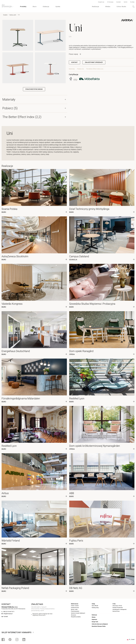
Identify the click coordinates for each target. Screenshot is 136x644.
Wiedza (108, 7)
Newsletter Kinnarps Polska (99, 626)
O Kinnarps (110, 2)
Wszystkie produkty (76, 617)
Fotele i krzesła (75, 606)
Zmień (133, 639)
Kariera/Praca (116, 611)
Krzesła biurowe (75, 608)
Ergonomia (94, 619)
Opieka (58, 7)
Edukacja (46, 7)
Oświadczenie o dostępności (120, 609)
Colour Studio (121, 7)
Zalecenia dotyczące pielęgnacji (100, 624)
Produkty (23, 7)
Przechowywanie (75, 611)
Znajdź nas (101, 2)
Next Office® (95, 606)
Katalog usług (95, 608)
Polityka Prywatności (118, 608)
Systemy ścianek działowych (78, 613)
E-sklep (132, 2)
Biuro (35, 7)
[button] (94, 62)
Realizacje (95, 7)
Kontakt (119, 2)
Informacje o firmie (117, 606)
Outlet (126, 2)
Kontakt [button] (74, 62)
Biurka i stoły (13, 15)
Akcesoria (73, 615)
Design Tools (95, 622)
